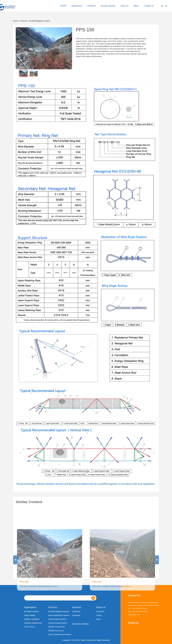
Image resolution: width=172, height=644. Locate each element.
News (136, 6)
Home (16, 21)
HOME (63, 6)
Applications (77, 6)
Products (92, 6)
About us (125, 6)
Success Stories (108, 6)
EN (162, 6)
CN (166, 6)
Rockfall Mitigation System (40, 21)
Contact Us (149, 6)
